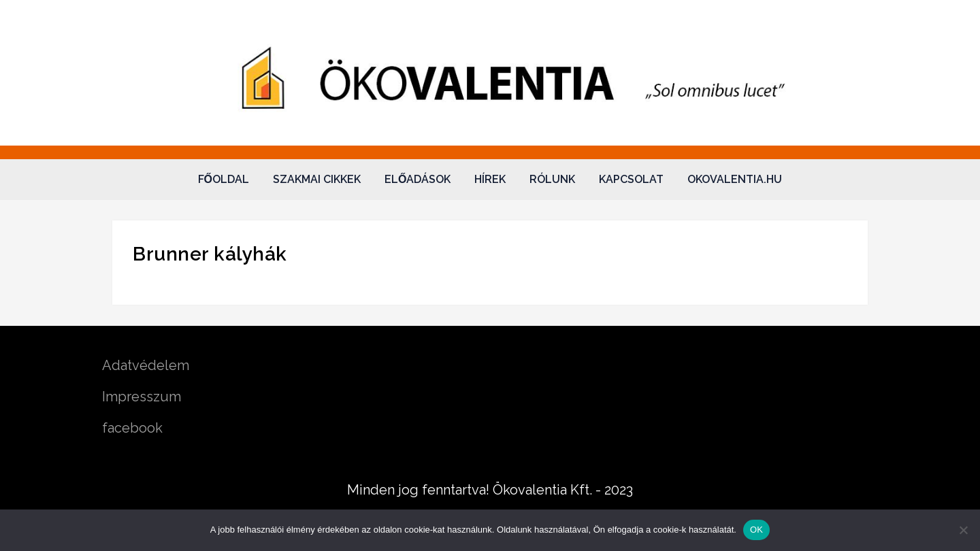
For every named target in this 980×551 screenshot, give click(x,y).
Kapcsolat (631, 179)
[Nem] (963, 530)
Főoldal (224, 179)
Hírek (490, 179)
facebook (132, 428)
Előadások (418, 179)
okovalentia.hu (735, 179)
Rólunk (552, 179)
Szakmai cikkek (317, 179)
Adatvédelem (146, 365)
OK (756, 530)
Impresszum (142, 397)
